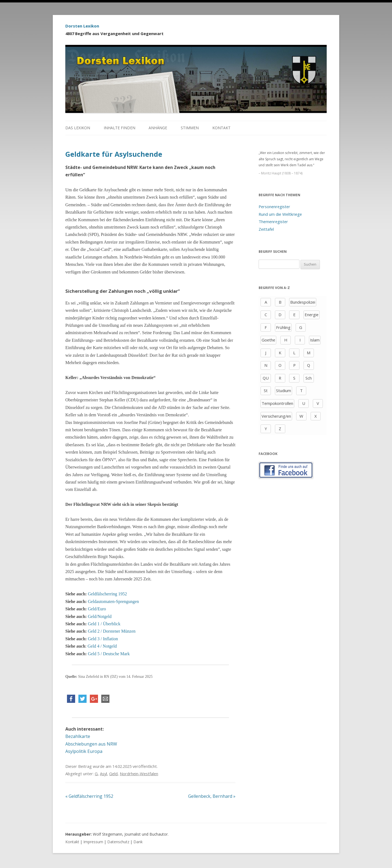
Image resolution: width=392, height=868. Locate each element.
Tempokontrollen (277, 403)
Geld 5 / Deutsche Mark (109, 654)
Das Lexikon (78, 128)
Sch (309, 378)
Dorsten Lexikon (82, 26)
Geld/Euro (97, 609)
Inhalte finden (120, 128)
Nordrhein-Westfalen (139, 774)
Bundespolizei (303, 302)
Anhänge (158, 128)
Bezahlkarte (78, 736)
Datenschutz (118, 842)
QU (266, 378)
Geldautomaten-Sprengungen (114, 601)
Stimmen (190, 128)
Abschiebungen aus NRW (91, 744)
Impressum (93, 842)
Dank (138, 842)
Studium (284, 390)
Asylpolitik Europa (84, 751)
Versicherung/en (276, 416)
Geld (113, 774)
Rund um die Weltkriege (280, 214)
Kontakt (221, 128)
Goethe (268, 340)
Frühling (283, 327)
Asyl (103, 774)
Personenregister (274, 207)
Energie (312, 315)
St (266, 390)
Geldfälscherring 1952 (108, 594)
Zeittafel (266, 229)
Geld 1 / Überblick (104, 624)
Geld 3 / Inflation (103, 639)
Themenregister (273, 221)
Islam (315, 340)
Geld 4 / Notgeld (102, 646)
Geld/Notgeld (100, 616)
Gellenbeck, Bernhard (212, 796)
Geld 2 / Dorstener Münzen (112, 631)
